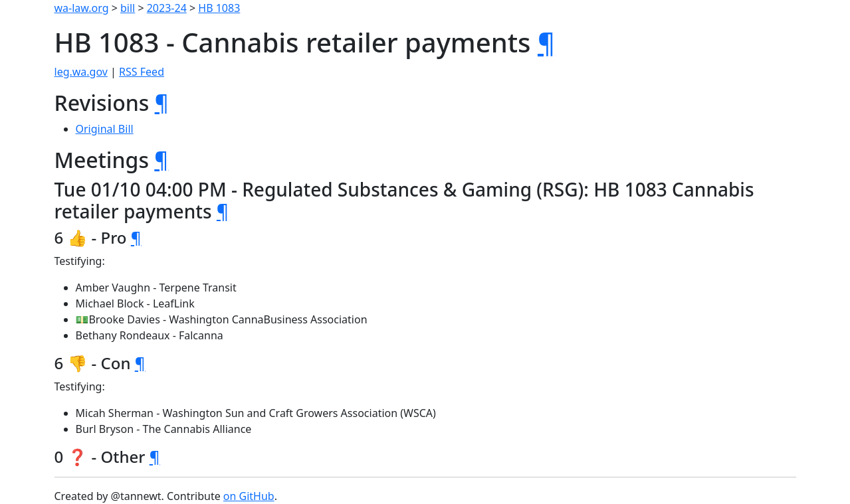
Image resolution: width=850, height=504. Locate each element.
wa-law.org (82, 8)
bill (128, 8)
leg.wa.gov (81, 72)
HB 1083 (219, 8)
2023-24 (167, 8)
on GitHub (249, 496)
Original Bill (105, 129)
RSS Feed (142, 72)
